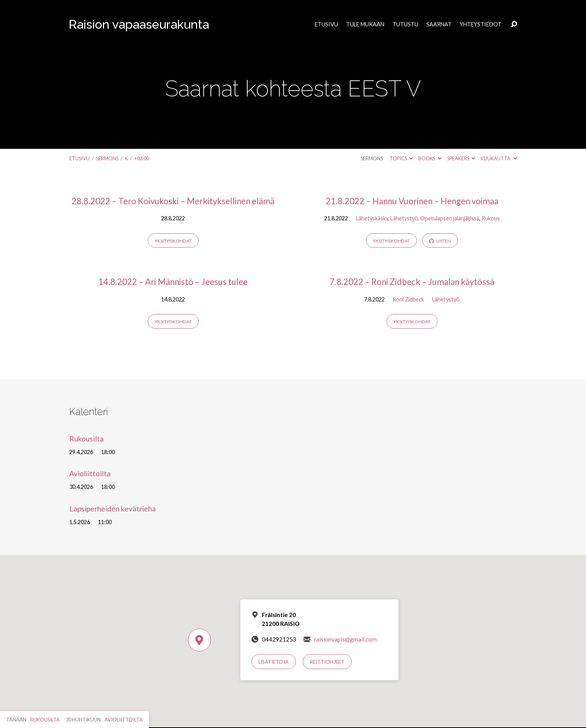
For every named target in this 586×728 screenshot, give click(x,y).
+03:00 (142, 158)
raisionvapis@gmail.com (345, 639)
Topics (401, 158)
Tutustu (405, 24)
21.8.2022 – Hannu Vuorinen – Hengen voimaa (412, 201)
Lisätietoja (273, 662)
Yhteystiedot (481, 24)
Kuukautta (499, 158)
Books (430, 158)
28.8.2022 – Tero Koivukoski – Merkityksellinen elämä (173, 201)
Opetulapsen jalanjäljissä (450, 218)
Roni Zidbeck (408, 299)
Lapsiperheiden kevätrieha (113, 509)
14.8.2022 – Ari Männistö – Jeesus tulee (173, 282)
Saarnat (439, 24)
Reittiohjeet (327, 662)
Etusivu (326, 24)
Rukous (491, 218)
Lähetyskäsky (372, 218)
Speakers (461, 158)
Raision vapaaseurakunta (139, 24)
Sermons (107, 158)
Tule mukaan (365, 24)
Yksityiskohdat (173, 241)
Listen (440, 241)
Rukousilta (87, 439)
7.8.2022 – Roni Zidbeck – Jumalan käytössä (412, 282)
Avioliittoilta (90, 473)
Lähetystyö (404, 218)
